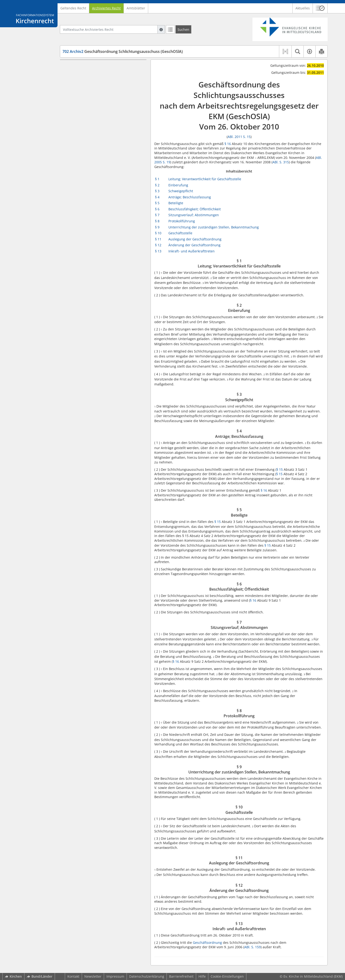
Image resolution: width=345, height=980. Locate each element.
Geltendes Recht (73, 8)
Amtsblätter (136, 8)
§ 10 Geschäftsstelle (87, 139)
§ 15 (280, 469)
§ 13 (158, 251)
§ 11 (158, 239)
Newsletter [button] (93, 976)
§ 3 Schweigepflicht (86, 85)
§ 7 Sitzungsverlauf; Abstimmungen (99, 113)
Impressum (115, 976)
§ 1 (157, 179)
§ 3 (157, 191)
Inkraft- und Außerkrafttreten (192, 251)
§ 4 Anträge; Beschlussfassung (95, 92)
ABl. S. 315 (281, 162)
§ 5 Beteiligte (81, 99)
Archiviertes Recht (106, 8)
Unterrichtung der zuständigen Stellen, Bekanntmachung (214, 227)
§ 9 (157, 227)
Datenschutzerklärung (147, 976)
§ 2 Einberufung (84, 78)
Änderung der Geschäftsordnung (194, 245)
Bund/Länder (40, 976)
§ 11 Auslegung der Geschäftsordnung (101, 145)
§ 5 (157, 203)
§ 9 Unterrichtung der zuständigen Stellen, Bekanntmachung (105, 129)
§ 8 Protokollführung (87, 120)
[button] (320, 8)
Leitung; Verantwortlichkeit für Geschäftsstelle (205, 179)
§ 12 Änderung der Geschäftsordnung (101, 152)
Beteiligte (176, 203)
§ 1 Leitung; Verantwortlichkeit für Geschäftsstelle (98, 69)
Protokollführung (182, 221)
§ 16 (228, 144)
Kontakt (73, 976)
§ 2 (157, 185)
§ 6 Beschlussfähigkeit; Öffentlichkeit (100, 106)
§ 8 (157, 221)
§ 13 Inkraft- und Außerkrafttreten (98, 159)
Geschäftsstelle (180, 233)
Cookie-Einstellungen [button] (227, 976)
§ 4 (157, 197)
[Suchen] (183, 29)
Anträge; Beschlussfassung (190, 197)
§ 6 (157, 209)
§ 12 (158, 245)
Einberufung (178, 185)
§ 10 (158, 233)
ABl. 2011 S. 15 (239, 137)
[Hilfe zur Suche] (161, 29)
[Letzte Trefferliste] (170, 29)
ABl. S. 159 (252, 947)
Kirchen (13, 976)
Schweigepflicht (181, 191)
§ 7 (157, 215)
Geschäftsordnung (207, 943)
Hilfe (202, 976)
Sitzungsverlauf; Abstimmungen (194, 215)
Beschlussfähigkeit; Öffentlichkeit (195, 209)
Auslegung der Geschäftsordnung (195, 239)
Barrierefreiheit (181, 976)
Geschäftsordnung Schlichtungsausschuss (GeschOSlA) (123, 51)
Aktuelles (303, 8)
